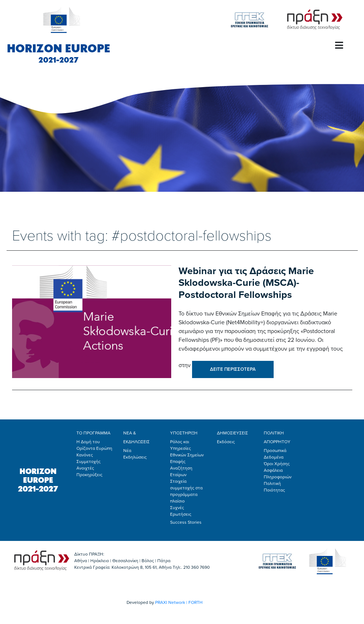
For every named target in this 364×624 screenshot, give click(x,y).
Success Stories (186, 522)
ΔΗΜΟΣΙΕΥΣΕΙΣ (232, 433)
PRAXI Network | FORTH (179, 602)
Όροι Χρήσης (277, 464)
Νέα (127, 451)
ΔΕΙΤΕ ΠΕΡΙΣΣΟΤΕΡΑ (233, 369)
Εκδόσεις (226, 442)
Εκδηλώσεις (135, 457)
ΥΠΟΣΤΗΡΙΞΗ (184, 433)
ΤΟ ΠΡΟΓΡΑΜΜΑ (93, 433)
